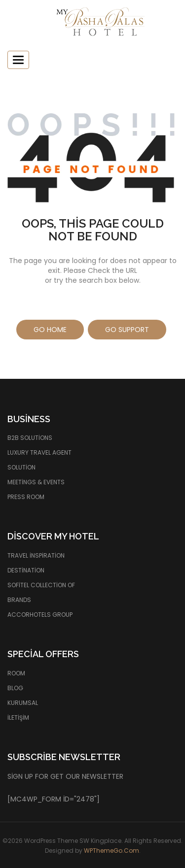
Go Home (50, 330)
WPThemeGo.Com (111, 851)
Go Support (127, 330)
